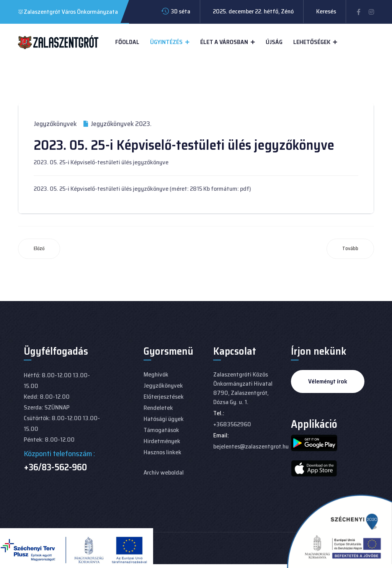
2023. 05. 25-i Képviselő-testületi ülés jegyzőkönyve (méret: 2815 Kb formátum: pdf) (142, 189)
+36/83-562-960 (55, 467)
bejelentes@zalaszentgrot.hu (251, 446)
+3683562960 (232, 424)
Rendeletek (158, 408)
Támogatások (161, 430)
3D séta (180, 11)
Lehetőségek (312, 42)
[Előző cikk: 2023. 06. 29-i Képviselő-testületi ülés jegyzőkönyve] (39, 249)
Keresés (326, 11)
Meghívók (156, 374)
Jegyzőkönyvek (55, 124)
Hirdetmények (162, 441)
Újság (274, 42)
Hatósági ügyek (164, 419)
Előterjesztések (164, 397)
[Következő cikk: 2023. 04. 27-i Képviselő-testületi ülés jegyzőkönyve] (350, 249)
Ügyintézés (166, 42)
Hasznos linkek (163, 452)
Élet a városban (224, 42)
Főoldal (127, 42)
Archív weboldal (164, 472)
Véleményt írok (328, 381)
